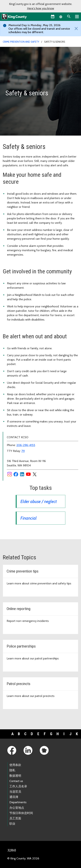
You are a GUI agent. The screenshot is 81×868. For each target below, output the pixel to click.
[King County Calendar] (53, 16)
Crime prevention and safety (21, 42)
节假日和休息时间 (21, 813)
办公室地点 (17, 808)
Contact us (16, 781)
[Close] (75, 29)
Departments (18, 802)
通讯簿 (14, 797)
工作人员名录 (18, 786)
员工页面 (15, 818)
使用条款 (15, 765)
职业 (12, 824)
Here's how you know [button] (41, 8)
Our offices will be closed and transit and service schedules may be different (39, 30)
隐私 (12, 770)
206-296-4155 (26, 445)
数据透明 (15, 776)
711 (23, 451)
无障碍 (12, 850)
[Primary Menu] (77, 16)
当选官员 (15, 792)
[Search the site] (69, 16)
